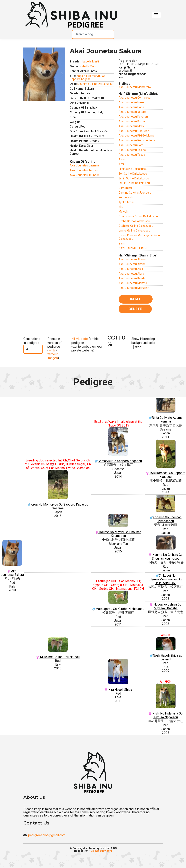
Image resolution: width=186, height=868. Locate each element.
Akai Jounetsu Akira (131, 274)
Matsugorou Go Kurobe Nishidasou (118, 601)
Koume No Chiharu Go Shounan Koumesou (166, 548)
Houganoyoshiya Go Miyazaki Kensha (165, 606)
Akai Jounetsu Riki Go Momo (137, 136)
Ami (121, 164)
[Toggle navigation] (156, 15)
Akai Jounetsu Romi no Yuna (137, 140)
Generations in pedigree (32, 341)
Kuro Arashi (126, 197)
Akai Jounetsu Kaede (132, 278)
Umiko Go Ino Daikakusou (134, 231)
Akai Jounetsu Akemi (132, 259)
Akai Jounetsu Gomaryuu (135, 98)
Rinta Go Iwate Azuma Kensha (166, 411)
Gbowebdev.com (101, 851)
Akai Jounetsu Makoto (133, 283)
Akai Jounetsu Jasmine (85, 165)
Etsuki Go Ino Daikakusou (134, 183)
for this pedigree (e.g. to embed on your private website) (87, 345)
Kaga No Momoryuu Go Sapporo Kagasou (88, 78)
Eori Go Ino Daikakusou (133, 174)
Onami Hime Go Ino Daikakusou (138, 216)
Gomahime (126, 188)
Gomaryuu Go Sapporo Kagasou (118, 445)
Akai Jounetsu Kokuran (133, 117)
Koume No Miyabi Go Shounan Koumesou (118, 526)
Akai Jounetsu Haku (131, 102)
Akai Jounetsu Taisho (132, 150)
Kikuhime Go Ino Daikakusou (95, 84)
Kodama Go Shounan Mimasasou (166, 509)
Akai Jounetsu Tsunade (85, 175)
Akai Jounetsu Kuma (132, 121)
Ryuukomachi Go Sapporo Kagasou (166, 459)
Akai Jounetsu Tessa (132, 155)
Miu (121, 207)
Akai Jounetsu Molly (131, 126)
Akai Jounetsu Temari (84, 170)
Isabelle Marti (90, 61)
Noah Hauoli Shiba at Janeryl (166, 649)
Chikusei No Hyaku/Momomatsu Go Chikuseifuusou (165, 579)
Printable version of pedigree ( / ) (54, 348)
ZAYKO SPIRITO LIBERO (133, 248)
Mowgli (123, 212)
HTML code (80, 339)
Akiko (122, 159)
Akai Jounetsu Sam (131, 145)
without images (53, 356)
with (52, 350)
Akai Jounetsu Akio (131, 269)
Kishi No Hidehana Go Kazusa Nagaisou (166, 701)
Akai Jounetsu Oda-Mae (134, 131)
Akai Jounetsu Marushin (134, 288)
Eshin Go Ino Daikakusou (134, 178)
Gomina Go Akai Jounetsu (135, 193)
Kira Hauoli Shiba (118, 675)
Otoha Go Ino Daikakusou (134, 221)
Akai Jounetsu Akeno (132, 264)
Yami (122, 243)
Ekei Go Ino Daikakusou (133, 169)
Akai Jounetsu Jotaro (132, 112)
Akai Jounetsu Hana (131, 107)
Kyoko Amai (126, 202)
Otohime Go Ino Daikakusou (136, 226)
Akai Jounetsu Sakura (12, 558)
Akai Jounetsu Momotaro (135, 87)
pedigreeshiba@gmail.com (47, 835)
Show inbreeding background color (143, 341)
